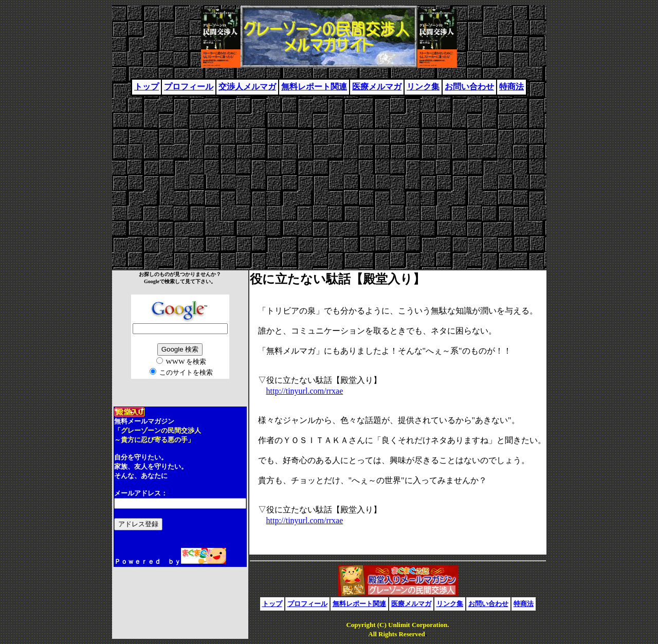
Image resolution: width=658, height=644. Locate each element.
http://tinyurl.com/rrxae (305, 391)
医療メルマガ (377, 87)
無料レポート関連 (314, 87)
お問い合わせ (469, 87)
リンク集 (423, 87)
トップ (147, 87)
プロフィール (189, 87)
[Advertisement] (329, 178)
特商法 (511, 87)
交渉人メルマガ (247, 87)
